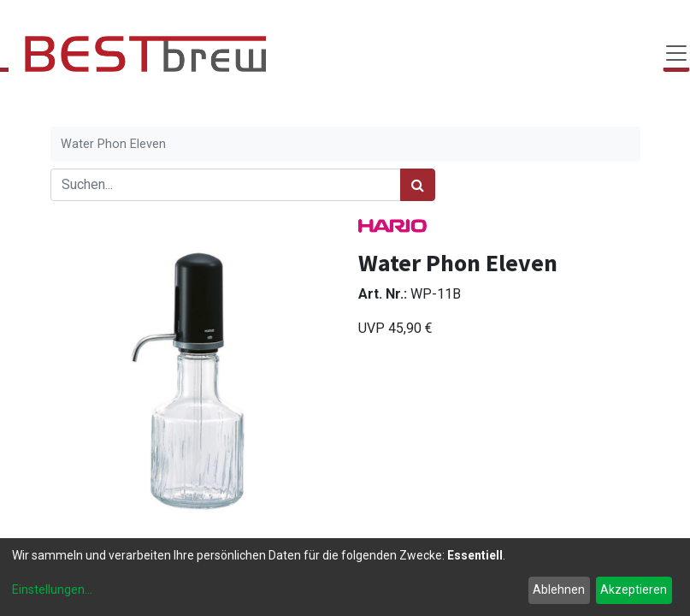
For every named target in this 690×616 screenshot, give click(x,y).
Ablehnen (559, 589)
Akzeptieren (634, 589)
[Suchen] (418, 185)
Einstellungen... (52, 589)
